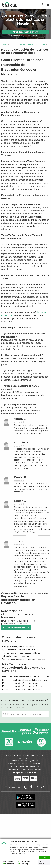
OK (45, 858)
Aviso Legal (25, 758)
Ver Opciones (43, 863)
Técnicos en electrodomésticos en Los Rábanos (23, 686)
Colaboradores (13, 770)
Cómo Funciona (14, 755)
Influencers (27, 770)
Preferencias (25, 862)
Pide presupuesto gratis (25, 32)
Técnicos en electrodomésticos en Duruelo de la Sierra (25, 677)
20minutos (9, 742)
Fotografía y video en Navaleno (15, 656)
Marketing (24, 864)
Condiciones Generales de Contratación (25, 764)
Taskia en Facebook (31, 787)
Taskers (4, 45)
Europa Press (25, 732)
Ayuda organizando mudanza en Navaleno (20, 650)
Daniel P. (20, 477)
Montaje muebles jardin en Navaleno (18, 647)
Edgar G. (20, 501)
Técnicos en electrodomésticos (25, 45)
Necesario (9, 862)
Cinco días (9, 732)
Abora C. (20, 419)
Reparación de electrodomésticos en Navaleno (22, 653)
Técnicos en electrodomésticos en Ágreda (20, 683)
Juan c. (19, 541)
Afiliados (39, 770)
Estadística (10, 864)
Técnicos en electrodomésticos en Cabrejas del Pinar (25, 680)
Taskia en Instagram (26, 787)
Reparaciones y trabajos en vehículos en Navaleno (23, 659)
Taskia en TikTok (43, 787)
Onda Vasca (41, 742)
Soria (44, 45)
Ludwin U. (21, 443)
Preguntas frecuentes (33, 755)
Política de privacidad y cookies (25, 761)
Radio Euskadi (41, 732)
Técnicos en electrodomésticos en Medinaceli (22, 689)
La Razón (25, 742)
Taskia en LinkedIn (37, 787)
